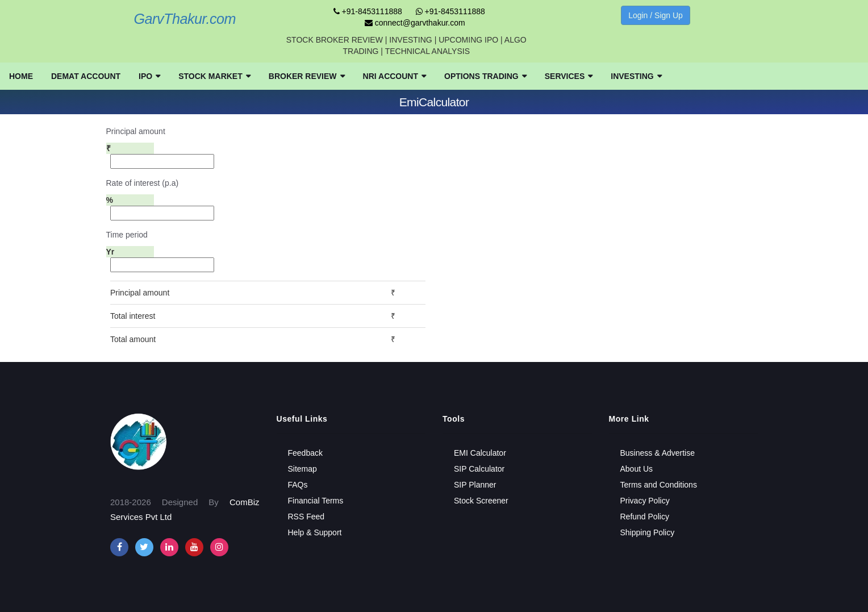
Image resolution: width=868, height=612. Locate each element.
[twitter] (144, 547)
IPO (149, 76)
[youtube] (194, 547)
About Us (637, 469)
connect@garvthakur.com (415, 23)
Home (21, 76)
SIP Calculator (479, 469)
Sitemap (302, 469)
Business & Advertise (658, 453)
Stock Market (214, 76)
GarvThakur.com (185, 19)
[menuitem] (21, 76)
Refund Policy (645, 517)
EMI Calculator (480, 453)
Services (569, 76)
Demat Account (86, 76)
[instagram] (169, 547)
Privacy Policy (645, 501)
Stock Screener (481, 501)
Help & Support (315, 532)
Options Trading (485, 76)
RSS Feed (306, 517)
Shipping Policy (648, 532)
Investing (636, 76)
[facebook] (119, 547)
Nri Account (395, 76)
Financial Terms (316, 501)
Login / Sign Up (656, 15)
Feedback (305, 453)
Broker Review (307, 76)
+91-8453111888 (368, 11)
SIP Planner (475, 485)
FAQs (298, 485)
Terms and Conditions (659, 485)
